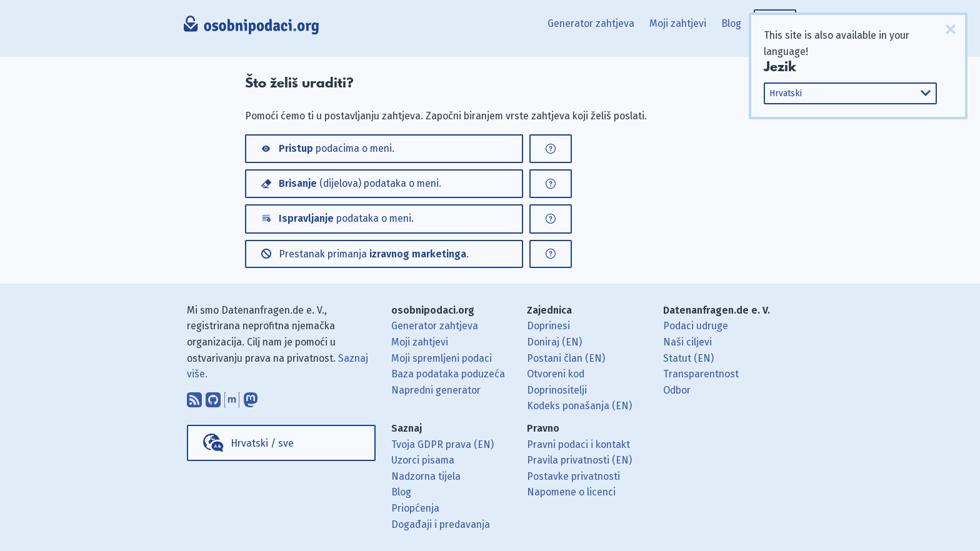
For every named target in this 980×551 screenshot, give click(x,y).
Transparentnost (701, 374)
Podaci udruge (696, 326)
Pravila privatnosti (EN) (579, 460)
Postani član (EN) (566, 358)
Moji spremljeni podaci (442, 358)
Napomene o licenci (571, 492)
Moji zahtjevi (678, 23)
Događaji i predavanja (441, 524)
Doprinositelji (557, 390)
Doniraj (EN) (554, 342)
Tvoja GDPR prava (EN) (442, 444)
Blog (731, 23)
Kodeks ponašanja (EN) (579, 406)
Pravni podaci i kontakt (578, 444)
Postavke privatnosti (573, 476)
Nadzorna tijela (426, 476)
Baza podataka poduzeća (448, 374)
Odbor (677, 390)
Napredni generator (436, 390)
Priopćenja (415, 508)
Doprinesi (548, 326)
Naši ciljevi (687, 342)
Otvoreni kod (556, 374)
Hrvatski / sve (262, 443)
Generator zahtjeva (591, 23)
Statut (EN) (688, 358)
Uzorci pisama (423, 460)
